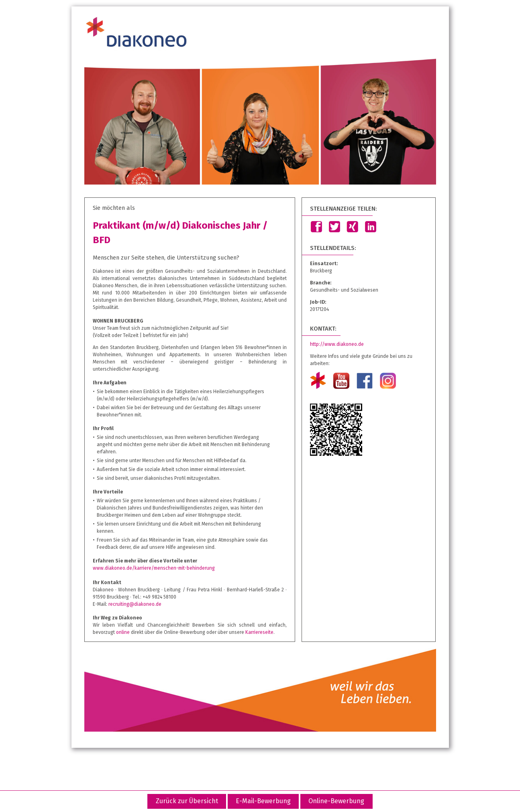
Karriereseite (259, 632)
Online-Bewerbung (336, 801)
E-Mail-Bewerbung (263, 801)
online (123, 632)
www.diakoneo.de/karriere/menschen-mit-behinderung (154, 568)
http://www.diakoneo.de (337, 344)
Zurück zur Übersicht (187, 801)
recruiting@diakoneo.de (135, 604)
